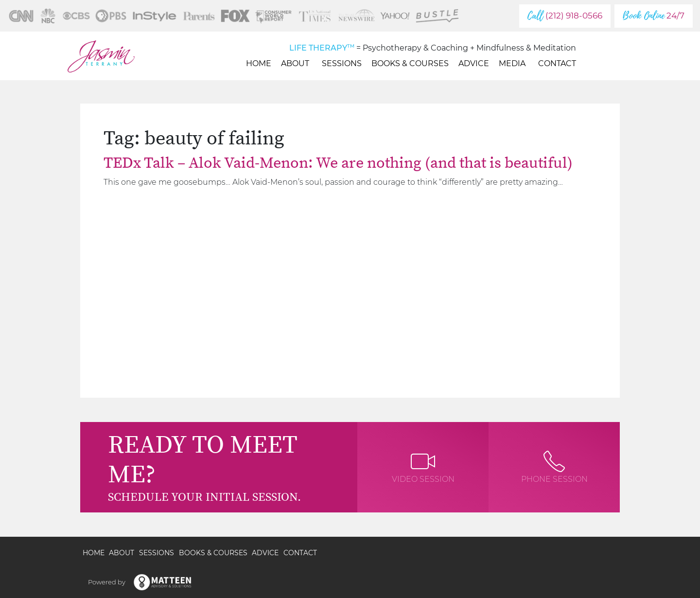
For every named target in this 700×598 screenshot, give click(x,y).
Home (259, 63)
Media (514, 63)
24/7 (654, 16)
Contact (557, 63)
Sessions (342, 63)
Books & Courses (410, 63)
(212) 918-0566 (565, 16)
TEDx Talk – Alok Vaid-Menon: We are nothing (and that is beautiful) (338, 163)
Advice (474, 63)
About (297, 63)
